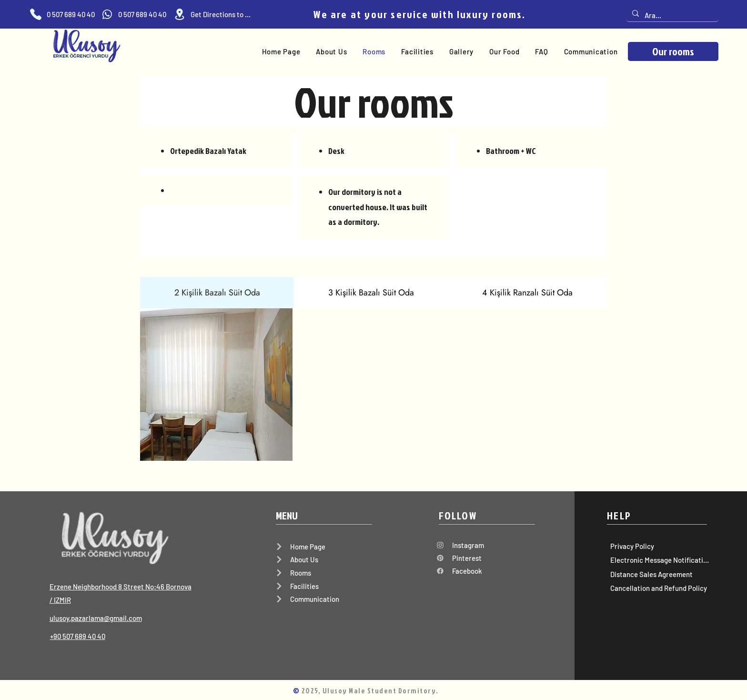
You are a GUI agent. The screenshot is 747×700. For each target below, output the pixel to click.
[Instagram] (483, 545)
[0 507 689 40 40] (62, 14)
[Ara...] (671, 15)
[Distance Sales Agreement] (658, 574)
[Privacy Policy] (658, 546)
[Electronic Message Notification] (658, 560)
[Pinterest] (483, 558)
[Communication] (324, 599)
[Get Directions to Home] (212, 14)
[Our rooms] (673, 51)
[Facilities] (324, 586)
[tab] (217, 293)
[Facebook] (483, 571)
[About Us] (324, 559)
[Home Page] (324, 547)
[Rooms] (324, 573)
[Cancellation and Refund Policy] (658, 588)
